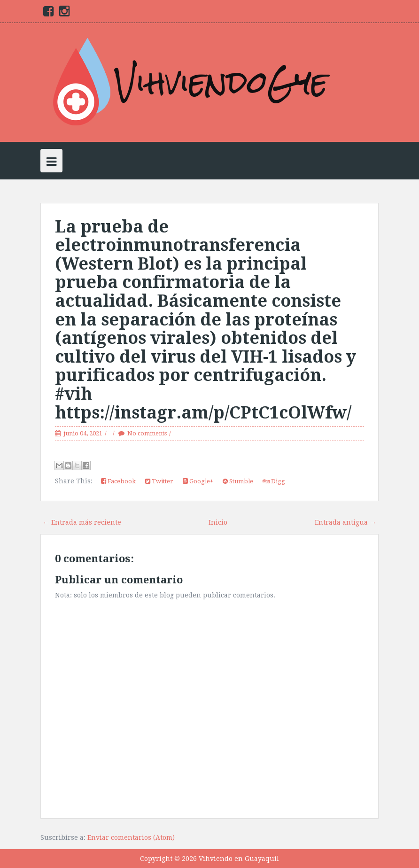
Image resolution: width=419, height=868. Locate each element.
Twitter (159, 481)
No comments (147, 433)
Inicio (218, 522)
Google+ (198, 481)
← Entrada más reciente (82, 522)
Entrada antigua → (345, 522)
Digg (274, 481)
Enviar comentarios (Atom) (131, 837)
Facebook (118, 481)
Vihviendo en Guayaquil (239, 859)
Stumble (238, 481)
